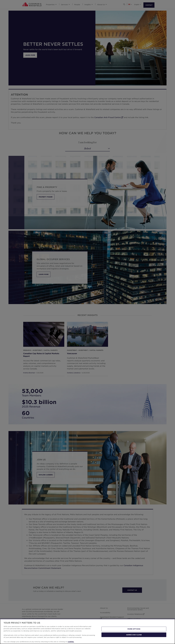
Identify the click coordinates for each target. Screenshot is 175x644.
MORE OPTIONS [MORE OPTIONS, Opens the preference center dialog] (134, 629)
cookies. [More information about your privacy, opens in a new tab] (71, 642)
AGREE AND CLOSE (134, 635)
